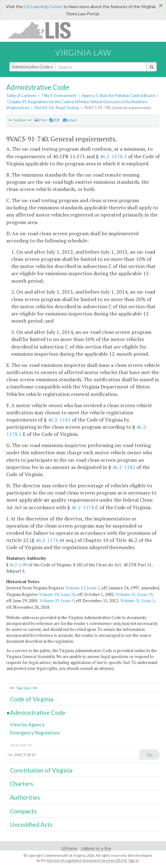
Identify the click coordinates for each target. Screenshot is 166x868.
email (70, 120)
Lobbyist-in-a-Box (96, 848)
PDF (55, 120)
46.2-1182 (124, 467)
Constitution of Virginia (41, 770)
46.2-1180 (18, 565)
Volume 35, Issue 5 (137, 601)
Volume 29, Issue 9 (57, 601)
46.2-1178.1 (113, 156)
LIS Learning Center (43, 6)
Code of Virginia (32, 699)
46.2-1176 (47, 540)
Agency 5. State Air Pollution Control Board (118, 95)
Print (41, 120)
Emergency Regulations (35, 732)
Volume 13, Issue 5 (83, 588)
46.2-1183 (59, 420)
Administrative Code (32, 67)
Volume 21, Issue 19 (134, 594)
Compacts (23, 811)
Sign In (134, 860)
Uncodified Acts (31, 824)
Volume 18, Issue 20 (57, 594)
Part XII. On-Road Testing (57, 108)
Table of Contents (21, 95)
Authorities (25, 797)
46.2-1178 (83, 507)
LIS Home (69, 848)
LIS (43, 30)
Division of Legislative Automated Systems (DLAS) (87, 860)
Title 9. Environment (59, 95)
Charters (22, 784)
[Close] (161, 5)
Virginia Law (83, 52)
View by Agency (27, 724)
